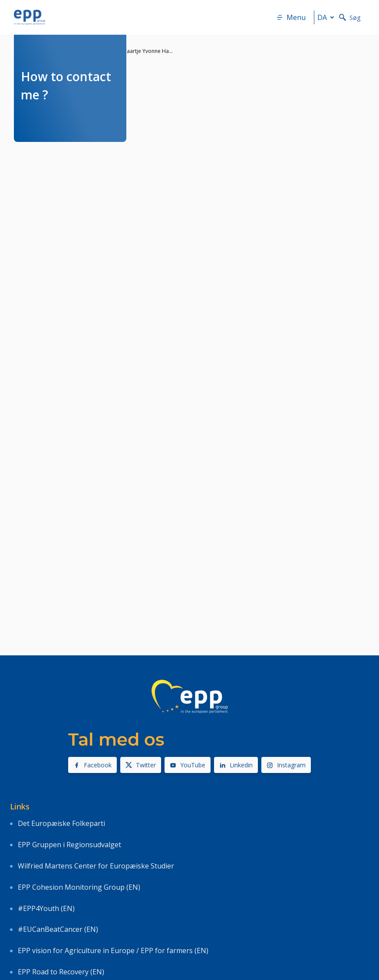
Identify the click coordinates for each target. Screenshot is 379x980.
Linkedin (236, 765)
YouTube (188, 765)
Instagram (286, 765)
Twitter (141, 765)
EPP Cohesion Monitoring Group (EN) (79, 887)
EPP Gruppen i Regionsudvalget (69, 845)
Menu (291, 17)
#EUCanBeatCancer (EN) (58, 929)
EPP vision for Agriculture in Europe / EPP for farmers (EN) (113, 950)
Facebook (92, 765)
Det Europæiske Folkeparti (61, 823)
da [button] (327, 17)
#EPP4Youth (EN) (46, 908)
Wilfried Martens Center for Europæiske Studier (96, 866)
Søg (350, 18)
